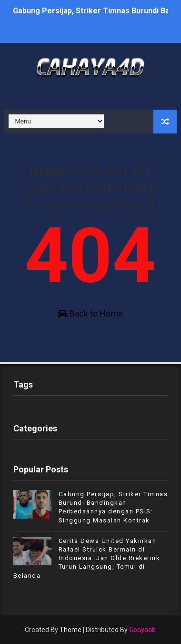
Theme (70, 630)
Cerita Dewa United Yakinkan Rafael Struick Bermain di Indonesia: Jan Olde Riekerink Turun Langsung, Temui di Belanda (87, 558)
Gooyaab (142, 630)
